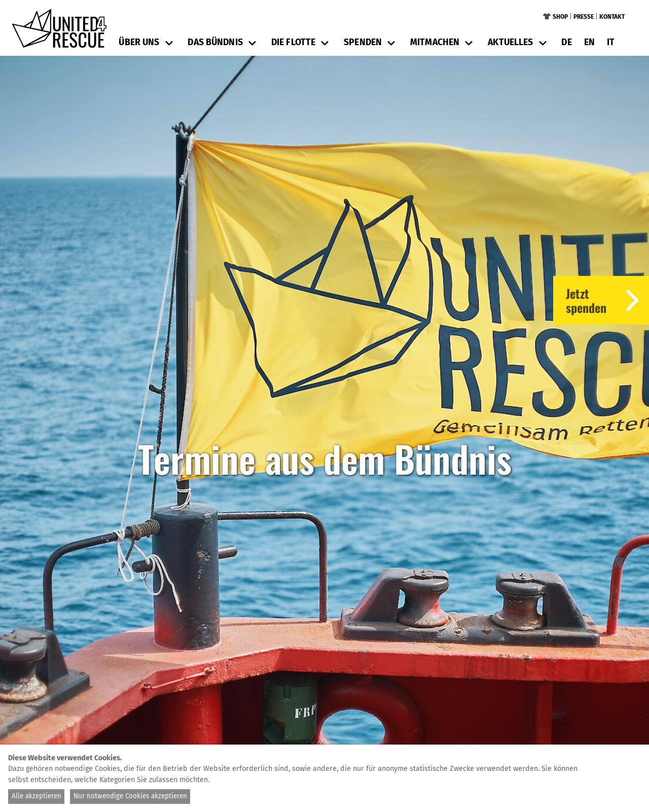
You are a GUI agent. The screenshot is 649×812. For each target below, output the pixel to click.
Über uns (139, 42)
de (566, 42)
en (589, 42)
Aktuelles (510, 42)
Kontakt (612, 17)
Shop (560, 17)
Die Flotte (293, 42)
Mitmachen (435, 42)
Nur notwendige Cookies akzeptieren (130, 796)
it (611, 42)
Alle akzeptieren (37, 796)
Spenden (363, 42)
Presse (584, 17)
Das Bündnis (215, 42)
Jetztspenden (607, 300)
